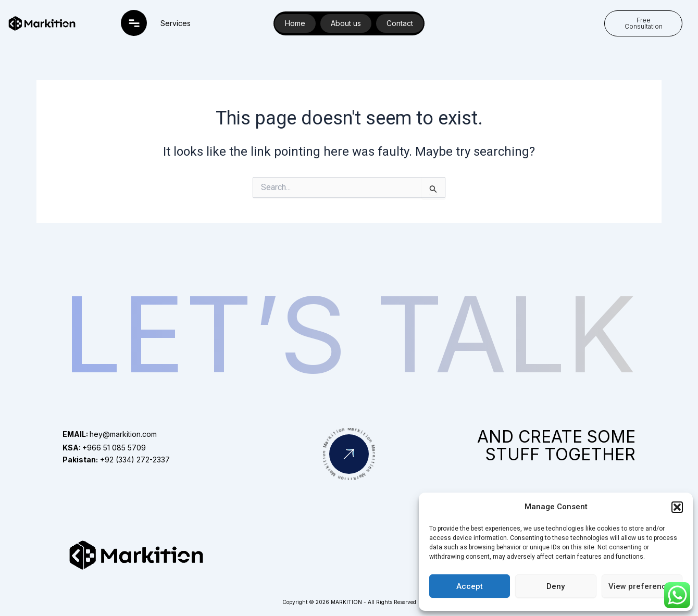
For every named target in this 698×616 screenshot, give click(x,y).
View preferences (642, 586)
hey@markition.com (110, 434)
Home (295, 23)
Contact (400, 23)
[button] (677, 507)
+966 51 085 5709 (104, 448)
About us (346, 23)
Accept (470, 586)
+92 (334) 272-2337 (116, 460)
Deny (556, 586)
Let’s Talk (349, 334)
